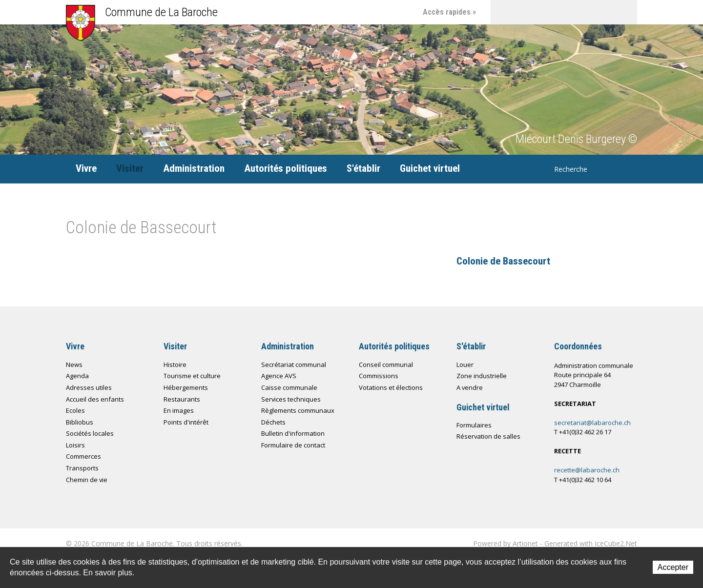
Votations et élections (391, 387)
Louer (465, 365)
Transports (82, 468)
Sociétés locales (90, 433)
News (74, 365)
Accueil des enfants (95, 399)
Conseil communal (386, 365)
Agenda (77, 376)
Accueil (503, 12)
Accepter (673, 567)
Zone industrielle (482, 376)
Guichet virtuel (430, 168)
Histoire (175, 365)
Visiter (130, 168)
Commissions (379, 376)
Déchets (273, 422)
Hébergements (186, 387)
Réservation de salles (488, 436)
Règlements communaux (298, 410)
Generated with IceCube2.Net (591, 543)
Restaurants (182, 399)
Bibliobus (80, 422)
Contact (527, 12)
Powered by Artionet (506, 543)
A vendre (470, 387)
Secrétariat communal (294, 365)
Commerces (83, 456)
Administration (194, 168)
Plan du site (552, 12)
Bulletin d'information (293, 433)
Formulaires (474, 425)
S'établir (363, 168)
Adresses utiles (89, 387)
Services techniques (291, 399)
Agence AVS (279, 376)
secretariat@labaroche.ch (592, 423)
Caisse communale (289, 387)
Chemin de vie (576, 12)
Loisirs (75, 445)
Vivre (86, 168)
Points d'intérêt (186, 422)
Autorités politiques (286, 168)
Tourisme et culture (192, 376)
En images (179, 410)
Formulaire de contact (293, 445)
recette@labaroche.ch (587, 470)
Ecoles (75, 410)
